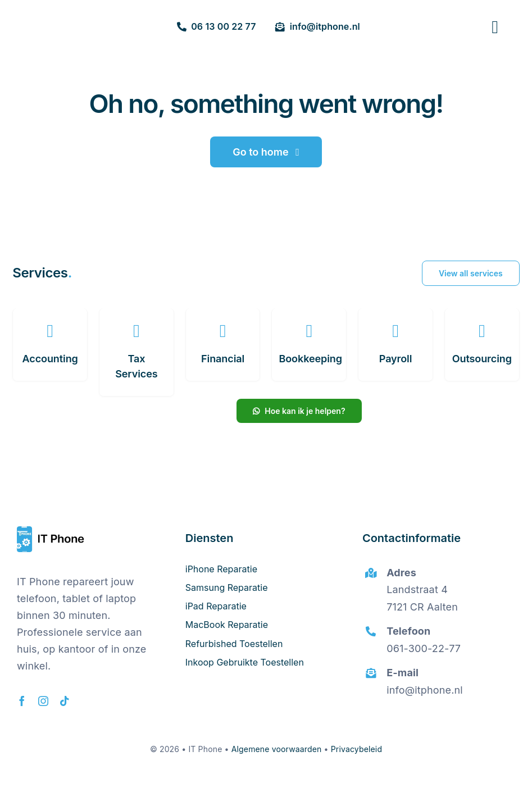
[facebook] (22, 701)
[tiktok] (65, 701)
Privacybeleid (356, 749)
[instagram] (43, 701)
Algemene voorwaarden (277, 749)
